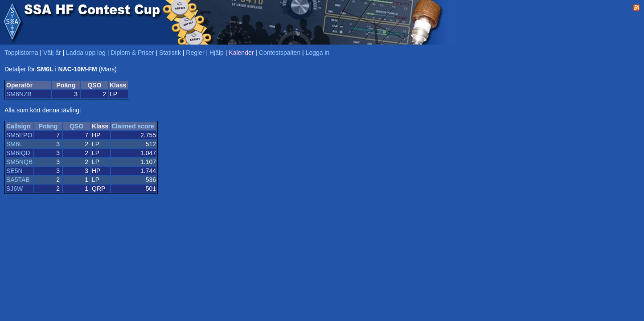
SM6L (14, 144)
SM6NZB (19, 94)
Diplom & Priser (132, 53)
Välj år (52, 53)
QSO (76, 126)
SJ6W (14, 189)
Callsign (18, 126)
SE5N (14, 171)
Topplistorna (21, 53)
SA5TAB (18, 180)
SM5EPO (19, 135)
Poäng (48, 126)
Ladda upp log (86, 53)
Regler (195, 53)
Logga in (318, 53)
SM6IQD (18, 153)
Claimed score (133, 126)
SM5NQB (19, 162)
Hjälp (217, 53)
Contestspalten (280, 53)
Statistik (170, 53)
